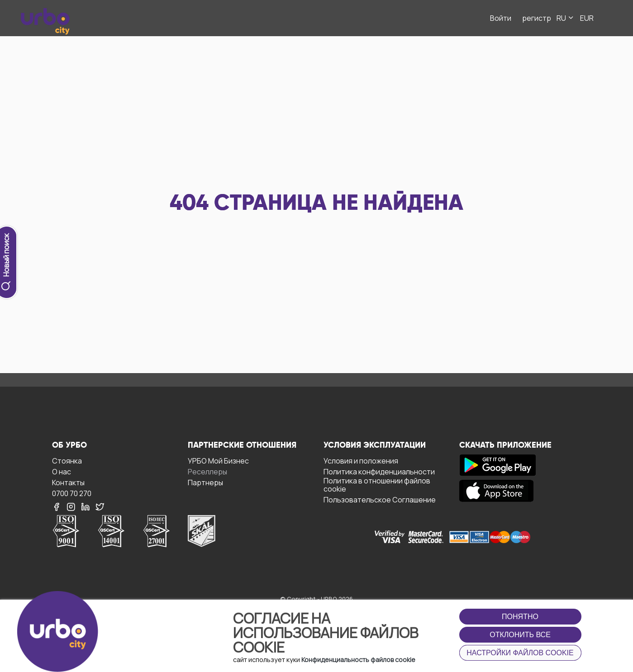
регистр (537, 18)
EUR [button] (587, 18)
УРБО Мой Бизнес (218, 461)
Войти (501, 18)
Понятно (520, 617)
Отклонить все (520, 635)
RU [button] (566, 18)
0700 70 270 (72, 493)
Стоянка (67, 461)
